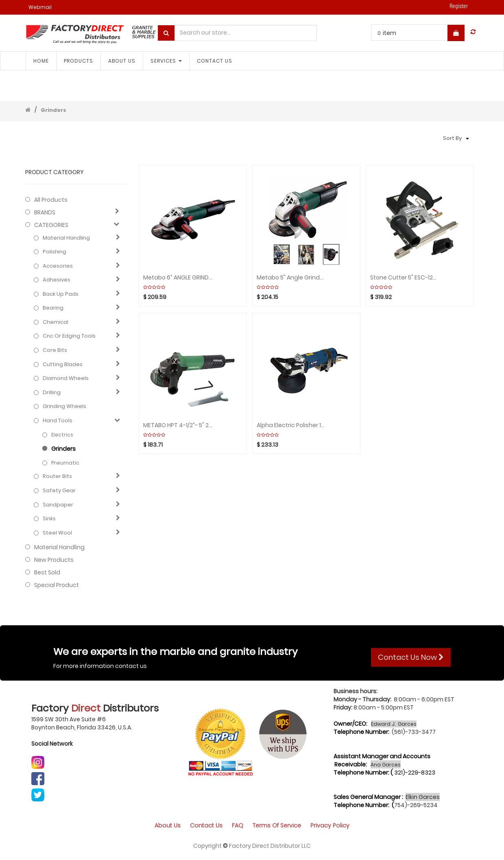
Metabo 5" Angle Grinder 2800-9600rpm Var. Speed (291, 278)
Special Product (57, 585)
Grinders (53, 110)
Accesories (58, 266)
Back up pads (61, 294)
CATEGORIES (51, 225)
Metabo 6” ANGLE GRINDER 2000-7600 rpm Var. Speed (178, 278)
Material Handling (66, 238)
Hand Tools (58, 421)
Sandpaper (58, 505)
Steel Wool (57, 533)
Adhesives (57, 280)
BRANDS (45, 212)
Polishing (55, 252)
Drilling (52, 393)
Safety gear (59, 491)
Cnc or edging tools (69, 336)
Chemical (56, 322)
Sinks (49, 519)
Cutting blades (63, 365)
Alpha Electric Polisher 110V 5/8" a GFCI (291, 425)
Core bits (55, 350)
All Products (51, 200)
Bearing (53, 308)
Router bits (57, 476)
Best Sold (47, 572)
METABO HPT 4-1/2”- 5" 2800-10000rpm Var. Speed (178, 425)
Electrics (62, 435)
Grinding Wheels (64, 406)
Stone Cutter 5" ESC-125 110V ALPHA (405, 278)
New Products (54, 560)
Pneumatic (65, 463)
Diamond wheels (66, 378)
